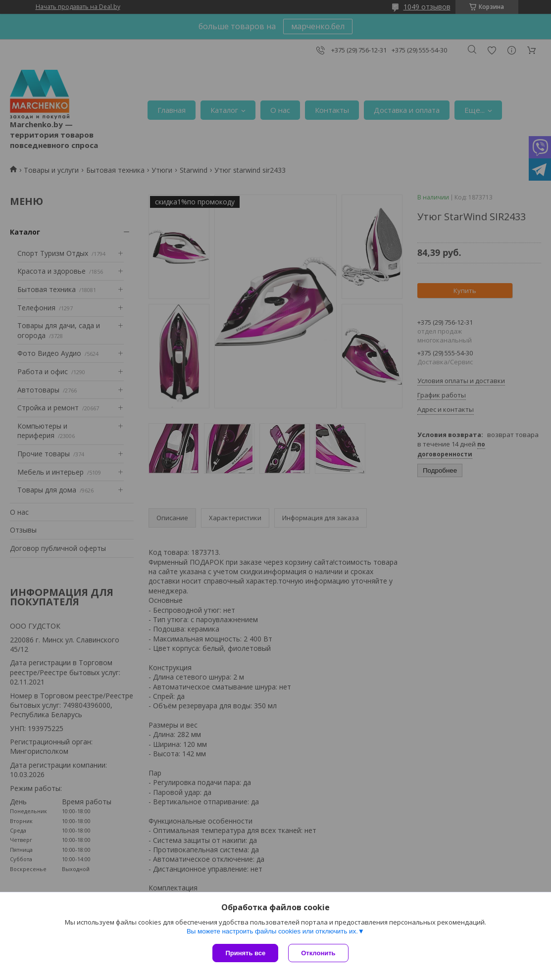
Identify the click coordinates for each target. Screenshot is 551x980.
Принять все (245, 953)
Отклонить (318, 953)
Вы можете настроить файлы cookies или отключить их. (272, 931)
